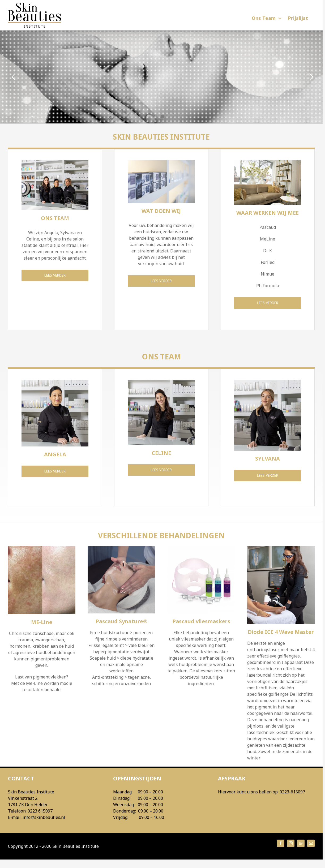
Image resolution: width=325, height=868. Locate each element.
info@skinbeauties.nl (44, 817)
